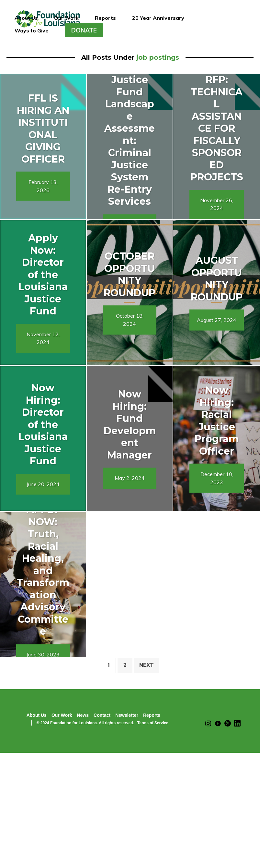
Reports (105, 18)
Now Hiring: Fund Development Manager (130, 425)
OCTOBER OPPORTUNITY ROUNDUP (130, 275)
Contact (102, 715)
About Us (26, 18)
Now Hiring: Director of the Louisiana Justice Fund (43, 424)
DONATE (84, 30)
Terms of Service (153, 723)
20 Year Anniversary (158, 18)
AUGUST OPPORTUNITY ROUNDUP (217, 279)
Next (147, 665)
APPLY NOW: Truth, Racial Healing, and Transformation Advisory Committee (43, 570)
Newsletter (127, 715)
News (83, 715)
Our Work (66, 18)
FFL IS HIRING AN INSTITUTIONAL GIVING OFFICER (43, 129)
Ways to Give (32, 31)
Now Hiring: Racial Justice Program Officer (217, 421)
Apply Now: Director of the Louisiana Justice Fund (43, 275)
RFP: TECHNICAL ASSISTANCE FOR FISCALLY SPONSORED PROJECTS (217, 128)
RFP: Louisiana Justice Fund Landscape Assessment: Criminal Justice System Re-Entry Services (130, 128)
